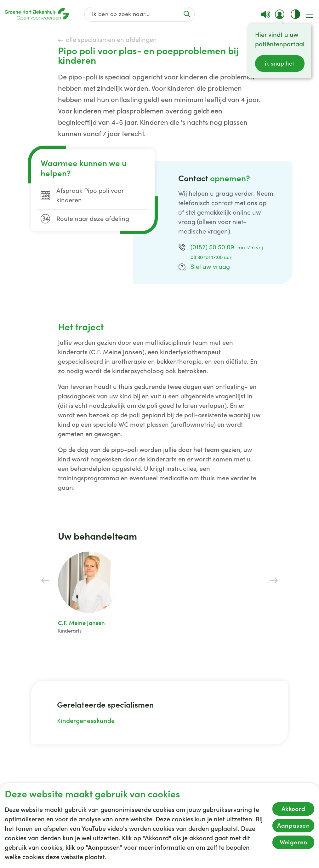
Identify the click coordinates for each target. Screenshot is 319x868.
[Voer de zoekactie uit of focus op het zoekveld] (187, 14)
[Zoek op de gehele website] (140, 14)
